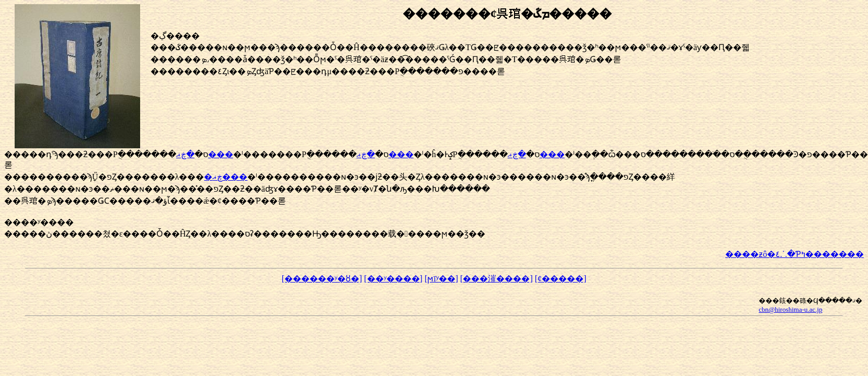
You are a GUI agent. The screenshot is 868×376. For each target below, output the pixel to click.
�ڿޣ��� (226, 177)
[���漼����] (496, 279)
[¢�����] (561, 279)
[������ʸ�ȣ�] (322, 279)
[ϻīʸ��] (441, 279)
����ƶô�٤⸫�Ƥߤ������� (795, 254)
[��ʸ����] (393, 279)
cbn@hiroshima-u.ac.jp (791, 309)
